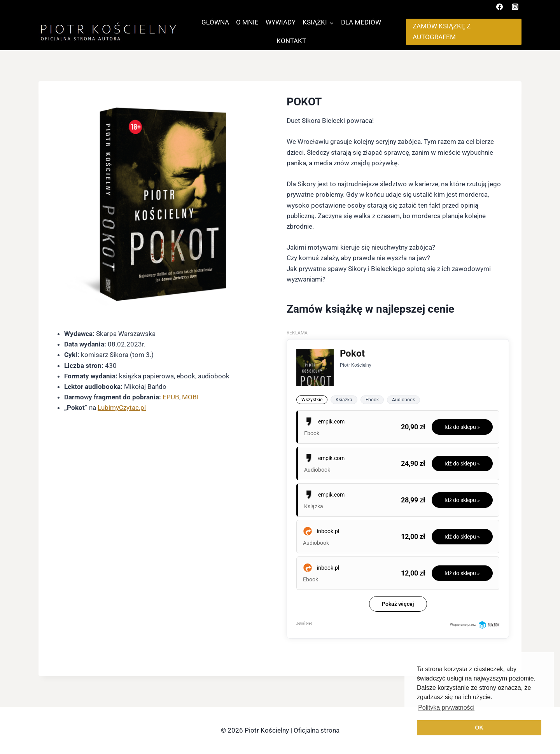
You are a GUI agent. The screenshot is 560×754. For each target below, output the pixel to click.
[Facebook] (500, 7)
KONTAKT (291, 41)
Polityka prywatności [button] (446, 708)
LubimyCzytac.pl (122, 408)
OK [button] (479, 728)
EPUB (171, 397)
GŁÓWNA (215, 22)
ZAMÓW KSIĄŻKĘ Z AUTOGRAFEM (442, 31)
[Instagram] (515, 7)
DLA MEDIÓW (361, 22)
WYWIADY (281, 22)
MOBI (190, 397)
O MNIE (247, 22)
